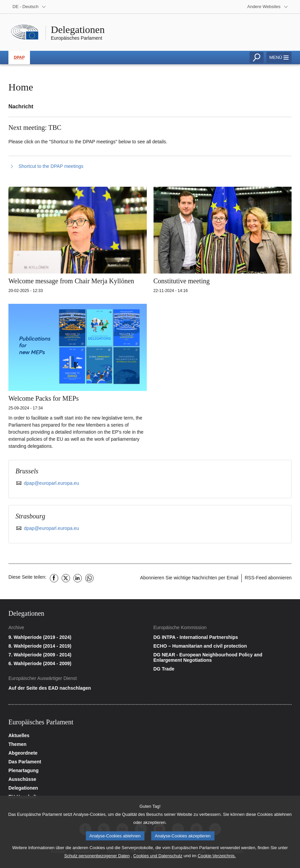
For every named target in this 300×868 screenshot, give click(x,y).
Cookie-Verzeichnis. (217, 859)
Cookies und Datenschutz (158, 859)
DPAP (19, 58)
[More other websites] (268, 7)
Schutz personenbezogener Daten (97, 859)
